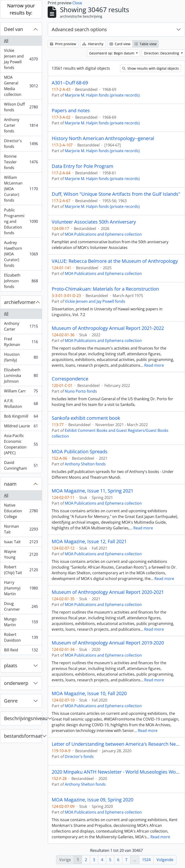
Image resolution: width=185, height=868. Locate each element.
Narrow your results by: (21, 9)
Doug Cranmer (21, 606)
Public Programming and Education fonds (21, 221)
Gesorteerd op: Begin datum (112, 53)
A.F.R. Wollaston (21, 404)
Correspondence (70, 379)
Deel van (14, 29)
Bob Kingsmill (21, 417)
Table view (146, 44)
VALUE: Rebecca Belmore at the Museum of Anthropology (115, 261)
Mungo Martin (21, 622)
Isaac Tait (21, 543)
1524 (146, 860)
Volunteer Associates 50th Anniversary (94, 222)
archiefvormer (20, 302)
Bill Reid (21, 651)
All (6, 41)
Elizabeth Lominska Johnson (21, 375)
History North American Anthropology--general (103, 138)
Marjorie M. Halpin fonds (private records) (102, 95)
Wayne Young (21, 554)
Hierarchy (93, 44)
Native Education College (21, 511)
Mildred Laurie (21, 427)
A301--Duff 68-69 (70, 83)
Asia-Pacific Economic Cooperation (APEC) (21, 444)
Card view (120, 44)
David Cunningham (21, 465)
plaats (11, 666)
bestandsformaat (23, 736)
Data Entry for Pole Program (83, 166)
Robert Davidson (21, 637)
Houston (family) (21, 357)
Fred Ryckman (21, 342)
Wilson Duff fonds (21, 107)
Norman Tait (21, 529)
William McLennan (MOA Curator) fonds (21, 189)
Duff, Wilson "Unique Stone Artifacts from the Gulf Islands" (116, 194)
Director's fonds (21, 144)
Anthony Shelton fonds (85, 464)
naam (10, 484)
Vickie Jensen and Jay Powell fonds (21, 59)
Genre (11, 701)
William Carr (21, 392)
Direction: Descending (162, 53)
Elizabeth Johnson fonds (21, 281)
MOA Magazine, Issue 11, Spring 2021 (92, 491)
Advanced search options (79, 29)
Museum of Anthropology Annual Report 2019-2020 (108, 643)
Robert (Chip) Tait (21, 570)
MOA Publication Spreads (80, 452)
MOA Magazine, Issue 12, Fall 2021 (89, 541)
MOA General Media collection (21, 86)
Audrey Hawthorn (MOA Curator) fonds (21, 254)
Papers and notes (71, 111)
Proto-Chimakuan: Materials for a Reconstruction (105, 289)
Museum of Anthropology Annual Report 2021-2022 (108, 328)
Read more (154, 365)
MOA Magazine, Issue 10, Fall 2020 (89, 693)
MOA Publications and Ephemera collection (103, 234)
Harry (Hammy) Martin (21, 588)
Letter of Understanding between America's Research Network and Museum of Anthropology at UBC (116, 744)
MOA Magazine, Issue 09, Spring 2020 (92, 800)
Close (77, 3)
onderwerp (16, 683)
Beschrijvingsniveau (23, 718)
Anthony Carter (21, 326)
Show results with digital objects (150, 68)
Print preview (63, 44)
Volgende (165, 860)
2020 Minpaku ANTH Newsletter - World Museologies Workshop (116, 772)
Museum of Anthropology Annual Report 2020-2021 (108, 592)
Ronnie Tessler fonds (21, 162)
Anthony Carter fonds (21, 125)
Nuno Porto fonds (81, 391)
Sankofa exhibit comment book (86, 418)
